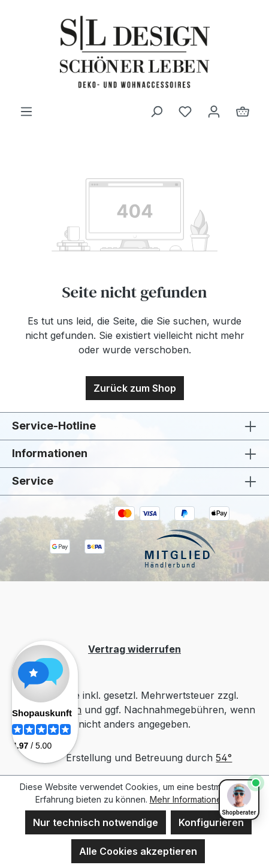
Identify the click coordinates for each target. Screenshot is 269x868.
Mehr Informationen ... (192, 799)
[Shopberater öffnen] (239, 800)
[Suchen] (156, 111)
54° (224, 758)
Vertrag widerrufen (134, 649)
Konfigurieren (211, 822)
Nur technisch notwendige (96, 822)
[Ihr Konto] (214, 111)
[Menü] (26, 111)
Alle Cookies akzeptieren (138, 851)
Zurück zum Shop (135, 388)
